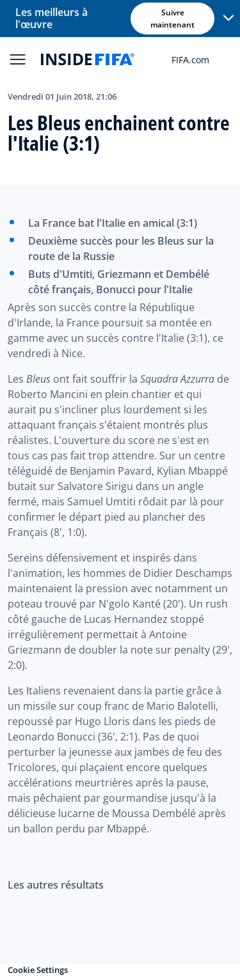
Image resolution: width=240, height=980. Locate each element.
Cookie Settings (38, 970)
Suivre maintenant (172, 19)
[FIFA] (88, 59)
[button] (228, 19)
